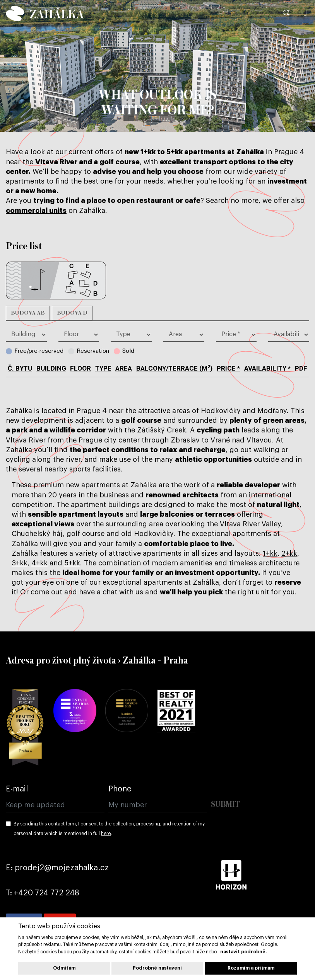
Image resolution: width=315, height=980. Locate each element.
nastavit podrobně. (243, 952)
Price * (228, 368)
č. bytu (20, 368)
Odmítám (64, 968)
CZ (286, 13)
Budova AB (28, 313)
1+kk (270, 553)
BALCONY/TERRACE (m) (174, 368)
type (103, 368)
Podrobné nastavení (157, 968)
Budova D (72, 313)
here (106, 834)
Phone (120, 789)
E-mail (17, 789)
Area (124, 368)
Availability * (267, 368)
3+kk (20, 563)
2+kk (289, 553)
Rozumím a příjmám (251, 968)
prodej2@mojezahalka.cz (62, 868)
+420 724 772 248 (47, 893)
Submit (225, 805)
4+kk (39, 563)
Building (51, 368)
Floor (80, 368)
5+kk (72, 563)
